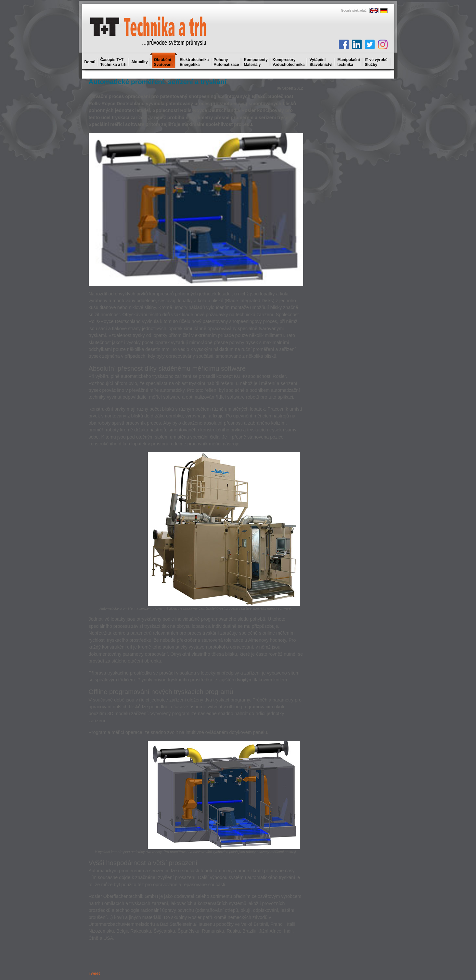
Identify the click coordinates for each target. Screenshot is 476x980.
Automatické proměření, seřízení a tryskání (158, 82)
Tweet (94, 973)
